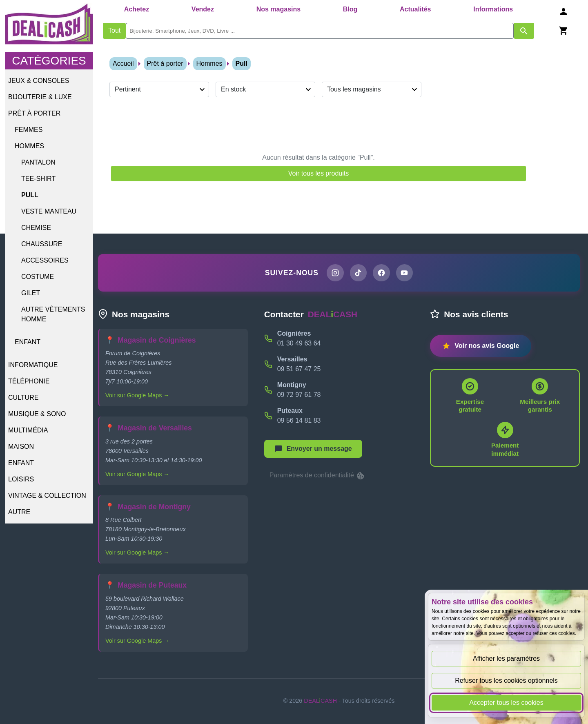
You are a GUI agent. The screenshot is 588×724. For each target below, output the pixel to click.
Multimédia (28, 430)
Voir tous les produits (319, 173)
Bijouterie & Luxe (40, 97)
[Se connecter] (563, 11)
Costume (38, 277)
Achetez (137, 9)
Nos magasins (278, 9)
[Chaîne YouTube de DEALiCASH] (405, 273)
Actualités (415, 9)
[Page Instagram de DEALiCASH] (335, 273)
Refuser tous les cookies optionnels (506, 681)
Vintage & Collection (47, 496)
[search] (320, 31)
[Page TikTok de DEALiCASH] (358, 273)
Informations (493, 9)
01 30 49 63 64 (299, 343)
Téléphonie (29, 381)
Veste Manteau (49, 211)
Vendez (203, 9)
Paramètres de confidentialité (318, 476)
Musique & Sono (37, 414)
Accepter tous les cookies (506, 703)
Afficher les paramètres (506, 658)
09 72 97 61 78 (299, 395)
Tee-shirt (38, 179)
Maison (21, 447)
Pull (30, 195)
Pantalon (38, 162)
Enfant (28, 342)
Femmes (29, 130)
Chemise (36, 228)
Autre (19, 512)
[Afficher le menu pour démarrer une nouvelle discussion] (313, 449)
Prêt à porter (34, 113)
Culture (23, 398)
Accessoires (45, 260)
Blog (350, 9)
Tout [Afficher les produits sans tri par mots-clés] (114, 30)
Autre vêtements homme (53, 314)
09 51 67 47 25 (299, 369)
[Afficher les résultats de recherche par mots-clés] (524, 31)
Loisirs (21, 479)
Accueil (123, 63)
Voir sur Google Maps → (137, 396)
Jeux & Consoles (39, 81)
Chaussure (42, 244)
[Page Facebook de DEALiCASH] (381, 273)
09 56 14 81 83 (299, 420)
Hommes (29, 146)
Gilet (31, 293)
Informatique (33, 365)
